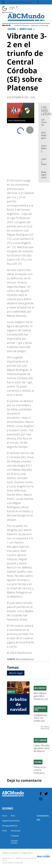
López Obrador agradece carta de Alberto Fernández (42, 750)
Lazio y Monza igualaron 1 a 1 (46, 164)
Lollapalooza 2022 (40, 709)
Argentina (7, 821)
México (14, 826)
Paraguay (6, 826)
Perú (13, 816)
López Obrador (40, 740)
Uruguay (15, 836)
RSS (38, 820)
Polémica (38, 762)
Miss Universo (40, 688)
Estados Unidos (14, 842)
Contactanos (43, 816)
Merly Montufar (45, 728)
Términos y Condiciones (11, 853)
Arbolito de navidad (18, 704)
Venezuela (16, 831)
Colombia (15, 821)
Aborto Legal (16, 673)
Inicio (5, 816)
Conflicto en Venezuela (22, 25)
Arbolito (11, 692)
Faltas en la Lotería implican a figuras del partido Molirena (40, 774)
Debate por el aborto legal (40, 25)
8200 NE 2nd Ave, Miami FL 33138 (19, 859)
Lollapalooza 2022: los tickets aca (40, 718)
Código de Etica (27, 853)
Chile (4, 831)
